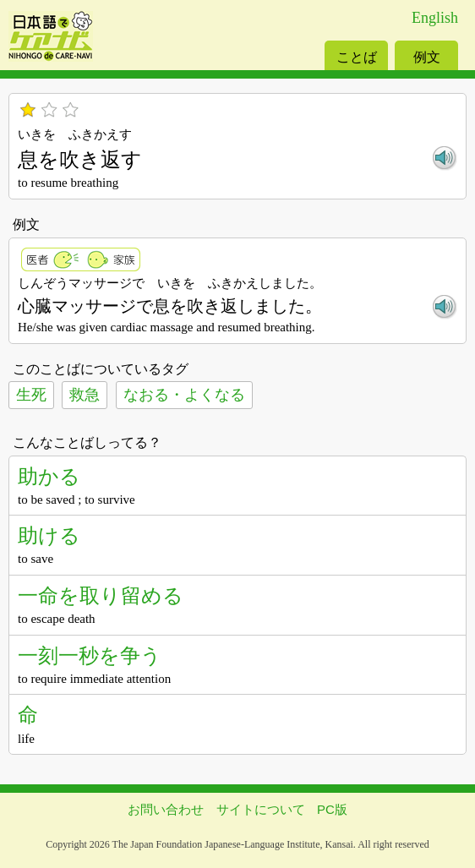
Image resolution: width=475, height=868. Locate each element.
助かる (49, 476)
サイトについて (261, 809)
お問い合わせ (166, 809)
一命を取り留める (101, 595)
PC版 (332, 809)
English (435, 18)
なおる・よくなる (184, 395)
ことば (357, 57)
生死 (31, 395)
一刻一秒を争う (90, 655)
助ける (49, 535)
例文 (427, 57)
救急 (85, 395)
